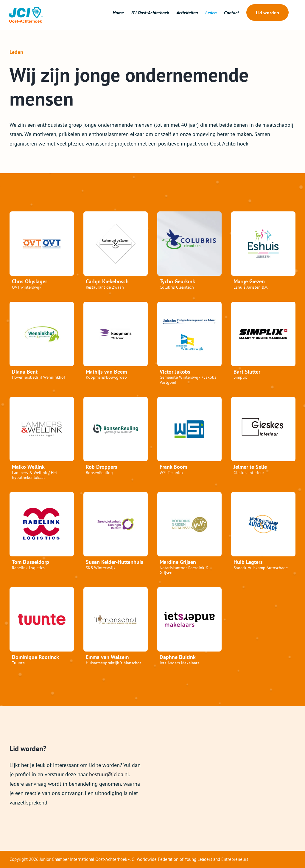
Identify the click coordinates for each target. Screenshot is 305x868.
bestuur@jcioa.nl (109, 774)
